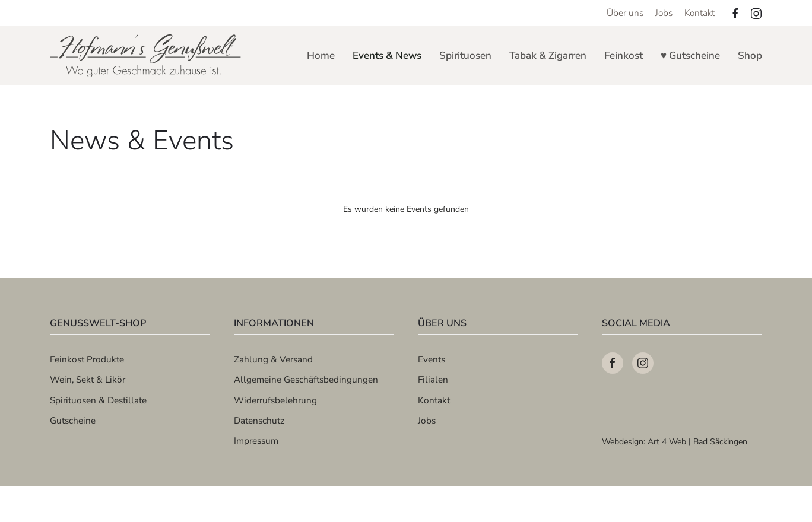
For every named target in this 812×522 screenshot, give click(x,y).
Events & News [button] (387, 55)
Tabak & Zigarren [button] (548, 55)
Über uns (625, 13)
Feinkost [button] (624, 55)
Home (321, 55)
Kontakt (700, 13)
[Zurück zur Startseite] (146, 56)
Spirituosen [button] (465, 55)
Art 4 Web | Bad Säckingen (697, 442)
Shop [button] (750, 55)
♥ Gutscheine (690, 55)
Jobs (664, 13)
